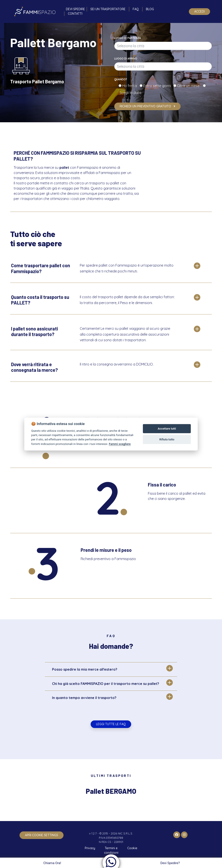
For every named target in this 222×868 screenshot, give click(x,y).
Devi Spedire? (171, 863)
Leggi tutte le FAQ (111, 724)
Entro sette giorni (158, 86)
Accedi (199, 11)
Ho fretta (131, 86)
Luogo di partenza (128, 38)
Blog (150, 9)
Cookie (132, 848)
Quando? (121, 79)
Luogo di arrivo (126, 59)
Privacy (90, 848)
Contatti (75, 14)
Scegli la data (130, 93)
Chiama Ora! (52, 863)
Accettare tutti (167, 429)
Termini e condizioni (111, 850)
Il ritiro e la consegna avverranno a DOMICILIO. (117, 364)
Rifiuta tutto (167, 439)
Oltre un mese (190, 86)
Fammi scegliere (120, 444)
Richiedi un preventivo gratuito (147, 106)
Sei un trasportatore (108, 9)
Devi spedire (75, 9)
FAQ (136, 9)
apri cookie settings (42, 835)
